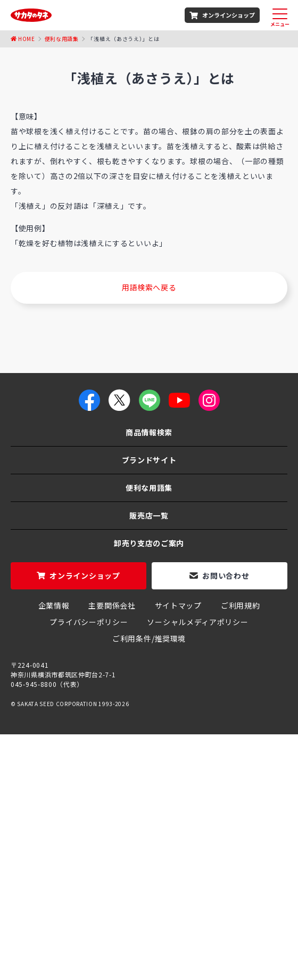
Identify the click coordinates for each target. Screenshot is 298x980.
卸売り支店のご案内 (149, 543)
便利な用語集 (149, 488)
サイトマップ (178, 605)
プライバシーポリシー (89, 622)
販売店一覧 (149, 515)
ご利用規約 (241, 605)
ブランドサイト (149, 460)
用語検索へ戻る (149, 287)
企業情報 (54, 605)
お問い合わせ (226, 576)
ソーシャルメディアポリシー (197, 622)
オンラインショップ (229, 15)
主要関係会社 (112, 605)
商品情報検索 (149, 432)
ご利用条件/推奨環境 (149, 638)
